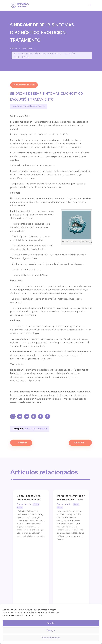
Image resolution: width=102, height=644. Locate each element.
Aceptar (51, 623)
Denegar (51, 630)
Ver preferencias (51, 638)
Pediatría (27, 48)
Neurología (31, 429)
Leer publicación (26, 552)
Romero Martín (24, 504)
